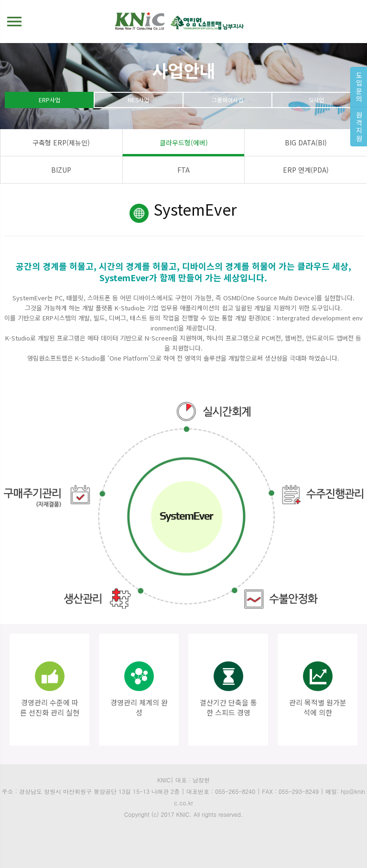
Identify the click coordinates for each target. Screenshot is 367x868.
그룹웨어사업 (227, 100)
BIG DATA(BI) (306, 143)
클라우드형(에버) (184, 143)
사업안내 (183, 70)
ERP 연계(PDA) (306, 170)
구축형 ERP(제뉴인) (61, 143)
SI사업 (316, 100)
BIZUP (61, 170)
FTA (183, 170)
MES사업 (138, 100)
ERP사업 (49, 100)
